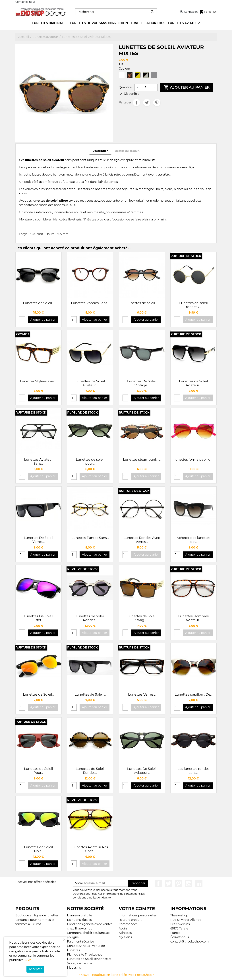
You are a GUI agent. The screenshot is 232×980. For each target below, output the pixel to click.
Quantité (125, 87)
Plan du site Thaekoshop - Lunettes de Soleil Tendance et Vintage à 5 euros (89, 959)
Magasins (74, 968)
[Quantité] (146, 87)
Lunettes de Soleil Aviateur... (194, 383)
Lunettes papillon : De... (193, 695)
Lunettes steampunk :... (142, 460)
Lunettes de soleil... (142, 303)
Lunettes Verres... (142, 695)
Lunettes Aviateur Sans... (39, 462)
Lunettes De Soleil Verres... (38, 540)
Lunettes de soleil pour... (90, 462)
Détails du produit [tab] (127, 151)
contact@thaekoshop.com (190, 942)
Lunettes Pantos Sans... (90, 538)
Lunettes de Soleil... (39, 303)
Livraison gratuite (80, 915)
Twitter (168, 883)
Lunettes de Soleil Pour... (39, 771)
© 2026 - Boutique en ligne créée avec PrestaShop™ (117, 975)
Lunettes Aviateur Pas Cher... (90, 849)
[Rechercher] (116, 12)
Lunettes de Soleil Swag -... (142, 618)
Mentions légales (79, 920)
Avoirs (123, 928)
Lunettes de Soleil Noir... (39, 849)
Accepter (35, 969)
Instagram (189, 883)
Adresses (125, 933)
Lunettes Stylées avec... (38, 381)
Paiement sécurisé (80, 942)
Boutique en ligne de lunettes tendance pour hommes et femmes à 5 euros (37, 920)
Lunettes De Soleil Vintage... (142, 383)
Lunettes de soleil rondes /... (193, 305)
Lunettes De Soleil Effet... (38, 618)
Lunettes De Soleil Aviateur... (90, 383)
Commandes (128, 924)
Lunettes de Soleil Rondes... (90, 618)
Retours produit (130, 920)
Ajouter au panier (187, 87)
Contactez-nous (25, 2)
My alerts (125, 937)
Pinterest (157, 103)
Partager (136, 103)
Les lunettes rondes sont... (194, 771)
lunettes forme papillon (193, 460)
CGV (28, 960)
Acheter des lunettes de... (194, 540)
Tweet (147, 103)
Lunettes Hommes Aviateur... (194, 618)
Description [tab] (100, 151)
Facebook (158, 883)
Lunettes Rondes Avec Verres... (142, 540)
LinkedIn (199, 883)
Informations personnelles (138, 915)
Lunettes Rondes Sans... (90, 303)
